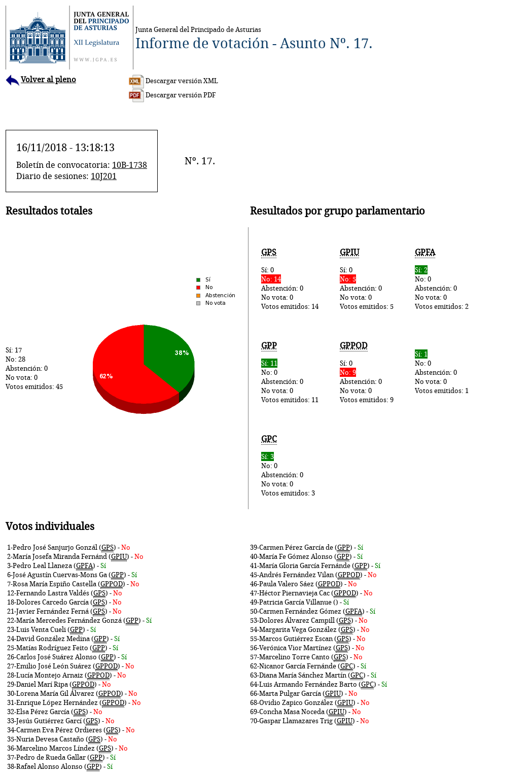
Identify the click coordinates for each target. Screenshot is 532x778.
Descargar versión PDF (172, 95)
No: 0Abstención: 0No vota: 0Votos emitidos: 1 (442, 372)
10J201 (104, 176)
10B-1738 (130, 165)
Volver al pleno (41, 79)
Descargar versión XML (173, 81)
